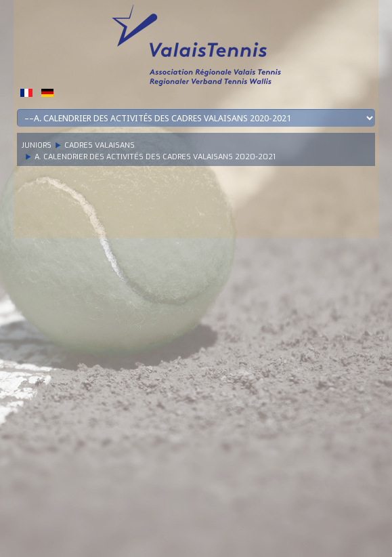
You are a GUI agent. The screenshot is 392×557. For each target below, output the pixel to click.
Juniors (37, 145)
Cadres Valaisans (100, 145)
